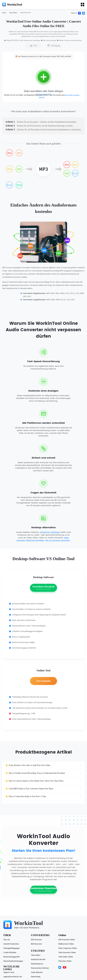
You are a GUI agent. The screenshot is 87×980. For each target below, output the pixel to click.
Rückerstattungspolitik (12, 957)
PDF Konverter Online (67, 940)
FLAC (10, 185)
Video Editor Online (66, 957)
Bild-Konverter (36, 944)
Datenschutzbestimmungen (13, 961)
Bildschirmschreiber (35, 540)
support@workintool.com (13, 977)
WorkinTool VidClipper (50, 532)
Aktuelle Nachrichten (11, 944)
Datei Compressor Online (68, 948)
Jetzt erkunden (43, 681)
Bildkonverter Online (66, 944)
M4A (10, 153)
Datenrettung (36, 977)
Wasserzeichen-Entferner (40, 968)
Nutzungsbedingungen (11, 948)
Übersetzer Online (65, 961)
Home (4, 13)
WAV (19, 169)
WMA (19, 185)
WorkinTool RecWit (38, 959)
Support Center (9, 972)
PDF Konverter (36, 940)
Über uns (7, 940)
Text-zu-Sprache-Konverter (57, 540)
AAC (19, 153)
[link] (4, 13)
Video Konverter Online (67, 952)
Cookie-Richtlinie (10, 952)
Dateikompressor (37, 964)
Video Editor (13, 13)
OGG (9, 169)
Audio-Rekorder (37, 972)
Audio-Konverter (25, 13)
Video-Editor (36, 955)
